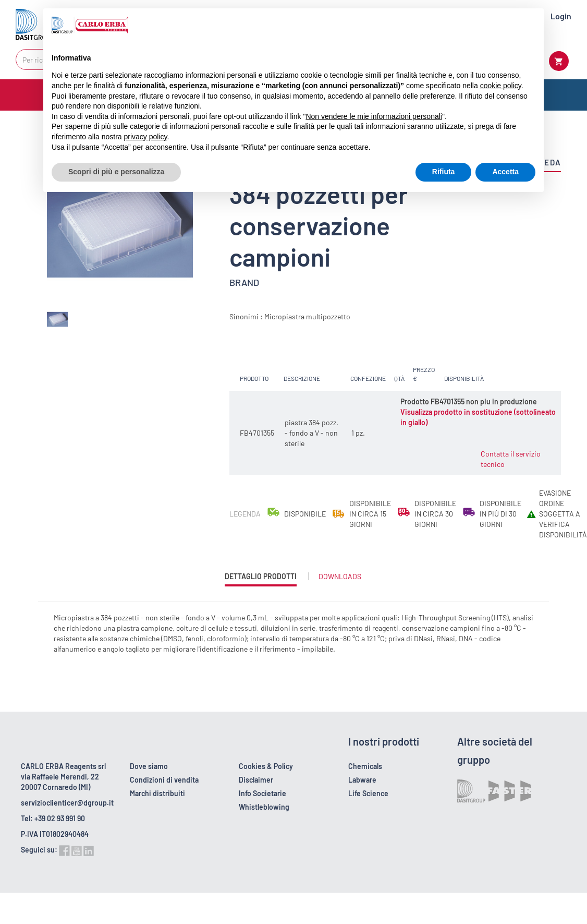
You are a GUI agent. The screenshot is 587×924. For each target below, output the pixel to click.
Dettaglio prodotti (261, 579)
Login (561, 16)
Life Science (368, 793)
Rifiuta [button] (444, 172)
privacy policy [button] (146, 137)
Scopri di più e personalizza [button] (116, 172)
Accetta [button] (505, 172)
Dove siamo (149, 766)
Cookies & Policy (266, 766)
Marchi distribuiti (157, 793)
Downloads (340, 576)
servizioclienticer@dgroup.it (67, 803)
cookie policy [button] (501, 86)
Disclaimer (256, 780)
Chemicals (365, 766)
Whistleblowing (264, 807)
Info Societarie (262, 793)
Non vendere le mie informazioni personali (374, 116)
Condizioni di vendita (164, 780)
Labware (362, 780)
